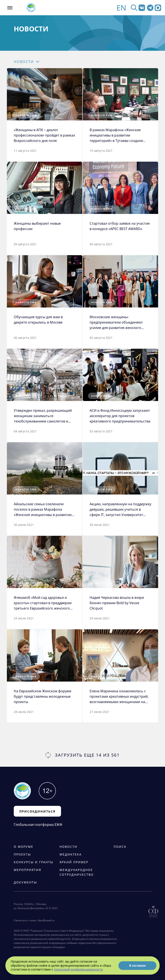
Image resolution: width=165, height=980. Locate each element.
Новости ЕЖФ (26, 115)
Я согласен (137, 965)
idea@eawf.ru (46, 920)
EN (121, 8)
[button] (35, 62)
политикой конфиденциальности (78, 969)
